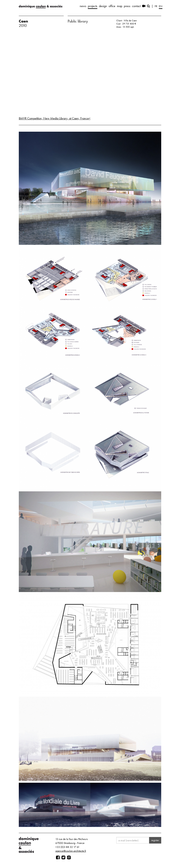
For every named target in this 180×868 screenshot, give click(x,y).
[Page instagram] (69, 858)
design (103, 6)
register (155, 840)
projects (93, 6)
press (127, 6)
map (120, 6)
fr (156, 6)
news (83, 6)
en (161, 6)
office (112, 6)
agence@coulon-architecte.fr (71, 851)
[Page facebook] (58, 858)
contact (136, 6)
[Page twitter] (63, 858)
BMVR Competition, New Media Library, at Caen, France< (55, 118)
